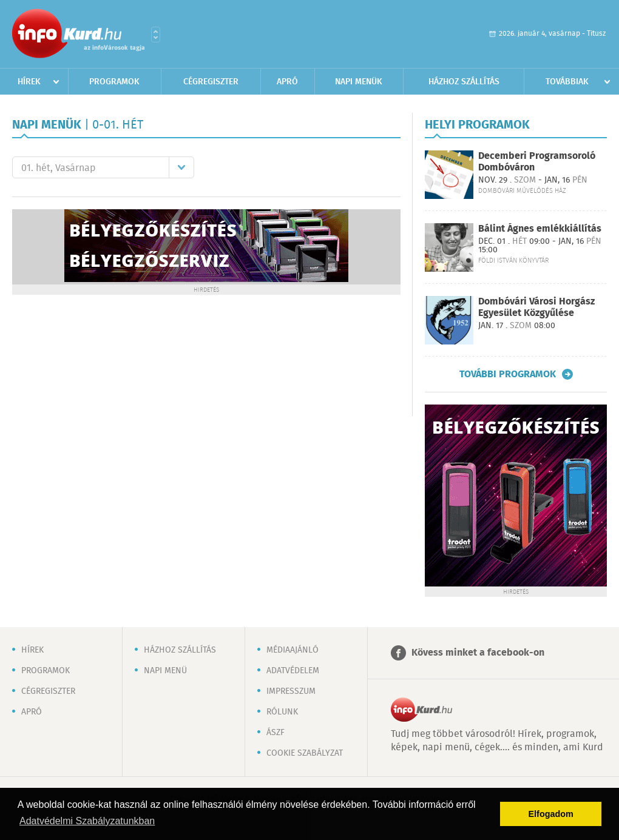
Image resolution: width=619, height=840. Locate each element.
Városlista (156, 35)
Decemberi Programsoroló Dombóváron (537, 162)
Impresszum (291, 691)
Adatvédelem (293, 671)
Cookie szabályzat (305, 753)
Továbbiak (567, 82)
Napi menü (165, 671)
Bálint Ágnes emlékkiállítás (540, 229)
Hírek (29, 82)
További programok (508, 374)
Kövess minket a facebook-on (478, 653)
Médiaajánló (293, 650)
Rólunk (282, 712)
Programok (114, 82)
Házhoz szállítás (464, 82)
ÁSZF (276, 733)
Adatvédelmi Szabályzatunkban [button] (87, 821)
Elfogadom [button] (551, 814)
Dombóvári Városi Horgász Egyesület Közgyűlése (536, 307)
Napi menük (359, 82)
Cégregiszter (211, 82)
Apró (287, 82)
